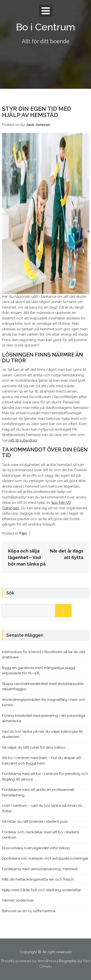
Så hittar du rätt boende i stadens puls (35, 821)
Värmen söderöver (18, 900)
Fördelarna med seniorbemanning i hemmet (40, 869)
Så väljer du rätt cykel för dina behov (34, 747)
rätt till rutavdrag (23, 440)
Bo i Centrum (45, 27)
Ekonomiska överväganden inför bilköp (36, 848)
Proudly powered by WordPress (29, 961)
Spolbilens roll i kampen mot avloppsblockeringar (45, 858)
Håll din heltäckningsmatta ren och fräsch (38, 879)
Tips (23, 533)
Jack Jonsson (38, 125)
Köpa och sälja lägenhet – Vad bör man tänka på (27, 557)
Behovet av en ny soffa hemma (29, 911)
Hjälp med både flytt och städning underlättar (41, 890)
